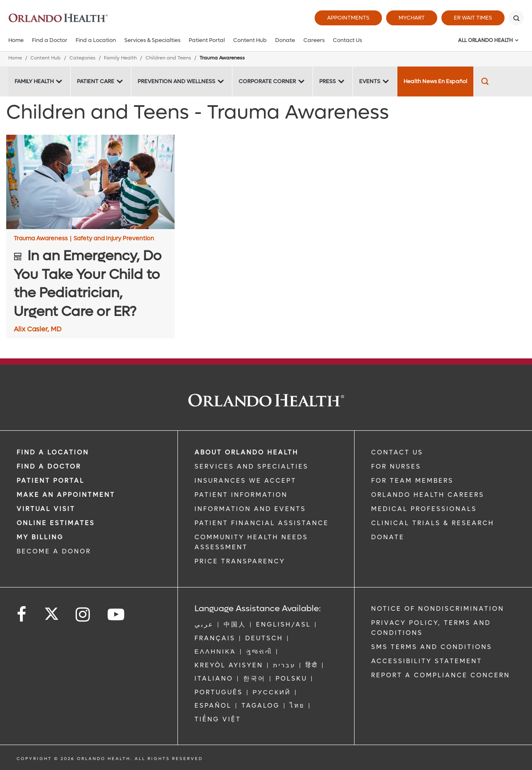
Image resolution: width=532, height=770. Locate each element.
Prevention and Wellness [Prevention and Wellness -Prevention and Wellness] (176, 81)
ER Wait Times (473, 18)
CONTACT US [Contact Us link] (397, 452)
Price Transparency (240, 561)
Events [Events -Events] (370, 81)
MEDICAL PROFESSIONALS (424, 509)
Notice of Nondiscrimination (438, 609)
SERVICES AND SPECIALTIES (251, 466)
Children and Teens (168, 58)
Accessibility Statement (427, 661)
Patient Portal (207, 40)
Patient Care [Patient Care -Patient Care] (96, 81)
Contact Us (347, 40)
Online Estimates (56, 523)
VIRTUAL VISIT (46, 509)
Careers (314, 40)
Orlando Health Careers (428, 495)
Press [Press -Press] (328, 81)
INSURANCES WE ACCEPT (245, 481)
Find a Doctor (50, 40)
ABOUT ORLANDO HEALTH (246, 452)
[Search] (516, 18)
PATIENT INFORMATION (241, 495)
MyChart (412, 18)
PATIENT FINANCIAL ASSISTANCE (262, 523)
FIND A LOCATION (53, 452)
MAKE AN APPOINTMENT (66, 495)
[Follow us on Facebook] (22, 615)
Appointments (348, 18)
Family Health (120, 58)
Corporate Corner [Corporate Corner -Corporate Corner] (267, 81)
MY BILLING (40, 537)
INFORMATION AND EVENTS (250, 509)
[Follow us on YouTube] (117, 615)
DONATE (388, 537)
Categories (83, 58)
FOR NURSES (396, 466)
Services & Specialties (152, 40)
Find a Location (96, 40)
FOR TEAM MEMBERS (412, 481)
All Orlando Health (485, 40)
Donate (285, 40)
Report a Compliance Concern (441, 675)
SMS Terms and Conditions (432, 647)
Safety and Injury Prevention (114, 239)
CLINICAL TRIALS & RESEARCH (433, 523)
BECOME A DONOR (54, 551)
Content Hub (250, 40)
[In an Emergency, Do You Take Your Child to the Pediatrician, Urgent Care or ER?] (90, 182)
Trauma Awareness (43, 239)
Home (16, 40)
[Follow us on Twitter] (52, 611)
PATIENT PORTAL (50, 481)
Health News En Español (435, 81)
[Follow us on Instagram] (83, 615)
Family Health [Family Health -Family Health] (34, 81)
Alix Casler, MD (38, 329)
